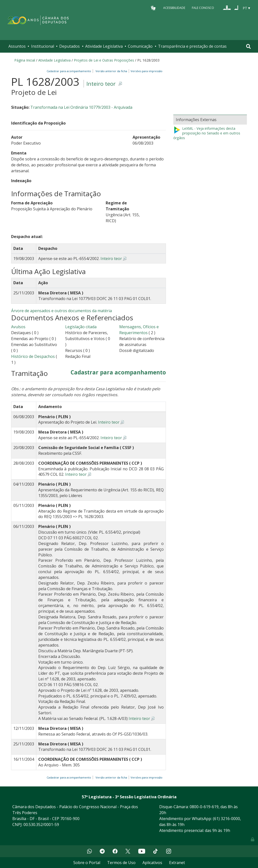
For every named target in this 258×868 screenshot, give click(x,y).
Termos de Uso (121, 863)
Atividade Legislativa (104, 46)
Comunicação (140, 46)
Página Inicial (25, 60)
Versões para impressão (146, 71)
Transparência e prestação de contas (192, 46)
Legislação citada (81, 327)
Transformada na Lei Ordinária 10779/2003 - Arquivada (81, 107)
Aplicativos (152, 863)
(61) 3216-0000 (226, 819)
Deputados (69, 46)
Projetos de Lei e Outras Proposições (104, 60)
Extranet (177, 863)
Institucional (43, 46)
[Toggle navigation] (248, 46)
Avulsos (18, 327)
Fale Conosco (203, 8)
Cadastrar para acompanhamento (70, 71)
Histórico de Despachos (33, 356)
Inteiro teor (101, 84)
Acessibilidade (174, 8)
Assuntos (17, 46)
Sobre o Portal (87, 863)
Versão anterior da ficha (111, 71)
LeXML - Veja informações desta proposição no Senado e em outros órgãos (207, 133)
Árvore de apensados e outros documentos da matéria (61, 311)
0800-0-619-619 (204, 807)
